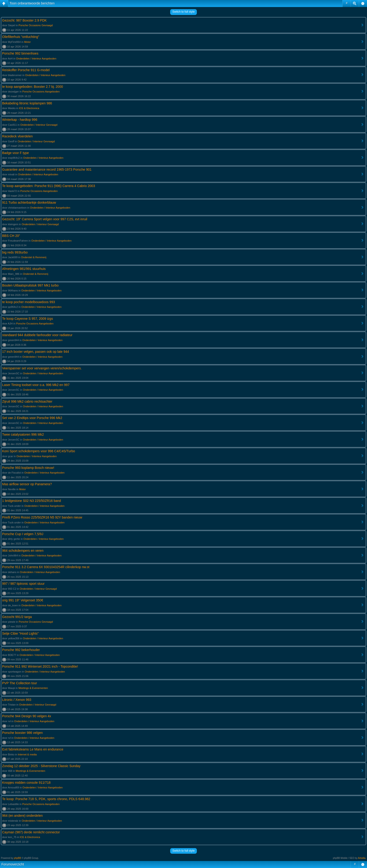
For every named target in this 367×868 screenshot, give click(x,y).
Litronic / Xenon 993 (17, 700)
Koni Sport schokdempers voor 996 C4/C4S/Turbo (39, 451)
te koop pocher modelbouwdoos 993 (29, 302)
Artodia (362, 858)
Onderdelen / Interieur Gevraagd (39, 125)
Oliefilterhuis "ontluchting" (21, 37)
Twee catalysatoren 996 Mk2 (23, 434)
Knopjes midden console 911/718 (26, 783)
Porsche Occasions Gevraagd (36, 25)
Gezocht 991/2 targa (17, 617)
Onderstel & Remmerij (34, 257)
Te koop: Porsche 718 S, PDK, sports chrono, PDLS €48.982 (46, 799)
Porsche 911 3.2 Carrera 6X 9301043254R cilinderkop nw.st (46, 567)
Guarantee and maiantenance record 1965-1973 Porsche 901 (47, 169)
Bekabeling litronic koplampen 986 (27, 103)
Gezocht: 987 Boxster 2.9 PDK (24, 20)
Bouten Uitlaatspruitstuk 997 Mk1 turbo (30, 285)
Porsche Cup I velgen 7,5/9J (23, 534)
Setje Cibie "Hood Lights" (20, 633)
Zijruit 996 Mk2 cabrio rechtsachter (27, 401)
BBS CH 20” (11, 236)
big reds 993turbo (15, 252)
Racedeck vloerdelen (17, 136)
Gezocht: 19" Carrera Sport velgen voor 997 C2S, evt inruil (45, 219)
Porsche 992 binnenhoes (20, 53)
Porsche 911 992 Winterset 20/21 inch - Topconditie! (40, 666)
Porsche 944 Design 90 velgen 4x (27, 716)
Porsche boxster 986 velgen (22, 733)
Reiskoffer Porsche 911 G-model (26, 70)
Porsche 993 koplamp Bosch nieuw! (28, 468)
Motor (27, 42)
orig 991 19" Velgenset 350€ (23, 600)
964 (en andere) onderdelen (22, 816)
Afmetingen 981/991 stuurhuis (24, 269)
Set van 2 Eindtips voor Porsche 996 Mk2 (32, 418)
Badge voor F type (15, 153)
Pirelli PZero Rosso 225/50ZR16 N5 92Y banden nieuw (42, 517)
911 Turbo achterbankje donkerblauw (29, 202)
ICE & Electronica (29, 108)
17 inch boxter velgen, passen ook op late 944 (36, 352)
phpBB (18, 858)
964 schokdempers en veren (23, 551)
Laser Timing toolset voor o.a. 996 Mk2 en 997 (36, 385)
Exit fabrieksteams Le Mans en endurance (33, 749)
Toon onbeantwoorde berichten (32, 3)
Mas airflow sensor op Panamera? (27, 484)
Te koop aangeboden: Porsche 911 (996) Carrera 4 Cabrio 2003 (49, 186)
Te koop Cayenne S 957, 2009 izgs (28, 319)
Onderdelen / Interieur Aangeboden (36, 59)
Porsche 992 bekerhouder (21, 650)
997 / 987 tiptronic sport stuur (23, 584)
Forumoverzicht (13, 864)
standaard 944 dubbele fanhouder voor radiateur (37, 335)
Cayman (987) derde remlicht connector (31, 832)
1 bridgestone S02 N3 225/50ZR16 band (31, 501)
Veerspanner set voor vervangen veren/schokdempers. (42, 368)
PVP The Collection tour (20, 683)
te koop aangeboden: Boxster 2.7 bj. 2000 (33, 87)
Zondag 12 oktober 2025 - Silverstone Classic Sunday (41, 766)
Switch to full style (183, 12)
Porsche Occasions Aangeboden (41, 92)
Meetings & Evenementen (33, 688)
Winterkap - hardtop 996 (20, 120)
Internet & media (27, 754)
